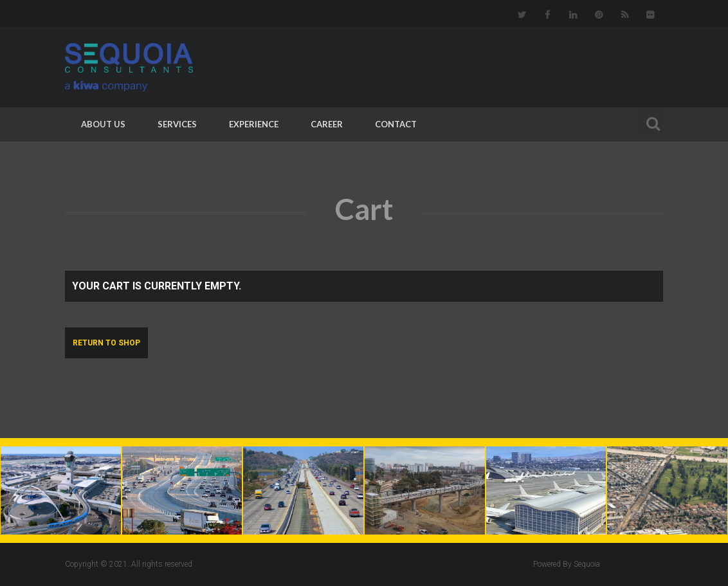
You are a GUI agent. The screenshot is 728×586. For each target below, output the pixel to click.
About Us (103, 124)
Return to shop (106, 343)
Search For (650, 122)
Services (177, 124)
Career (327, 124)
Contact (396, 124)
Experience (254, 124)
